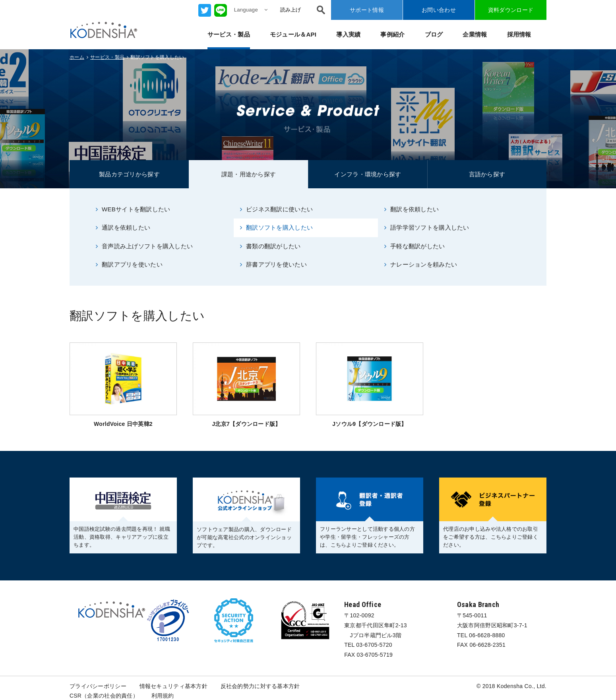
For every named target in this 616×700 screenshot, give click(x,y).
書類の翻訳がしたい (270, 246)
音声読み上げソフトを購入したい (144, 246)
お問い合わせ (439, 10)
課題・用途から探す (249, 174)
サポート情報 (367, 10)
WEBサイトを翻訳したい (133, 209)
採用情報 (519, 34)
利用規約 (163, 696)
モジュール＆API (293, 34)
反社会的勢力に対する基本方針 (260, 686)
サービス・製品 (229, 34)
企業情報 (475, 34)
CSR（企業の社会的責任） (104, 696)
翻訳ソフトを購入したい (276, 227)
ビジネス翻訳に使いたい (276, 209)
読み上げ (291, 10)
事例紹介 (392, 34)
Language (251, 10)
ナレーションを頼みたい (421, 264)
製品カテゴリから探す (129, 174)
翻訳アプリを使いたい (129, 264)
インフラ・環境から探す (368, 174)
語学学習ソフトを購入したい (427, 227)
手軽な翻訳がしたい (415, 246)
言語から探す (487, 174)
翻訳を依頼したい (412, 209)
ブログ (434, 34)
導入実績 (348, 34)
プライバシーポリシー (98, 686)
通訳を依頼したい (123, 227)
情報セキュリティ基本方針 (173, 686)
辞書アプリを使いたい (273, 264)
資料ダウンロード (511, 10)
